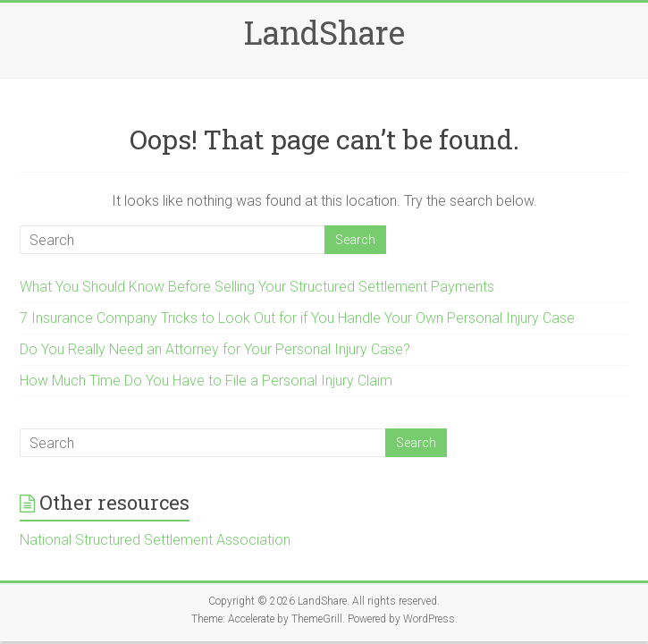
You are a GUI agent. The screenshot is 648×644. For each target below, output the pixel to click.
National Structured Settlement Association (155, 540)
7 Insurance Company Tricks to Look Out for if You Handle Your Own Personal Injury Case (297, 318)
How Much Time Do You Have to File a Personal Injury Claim (206, 381)
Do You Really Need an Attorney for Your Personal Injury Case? (215, 349)
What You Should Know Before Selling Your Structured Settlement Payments (257, 287)
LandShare (324, 32)
